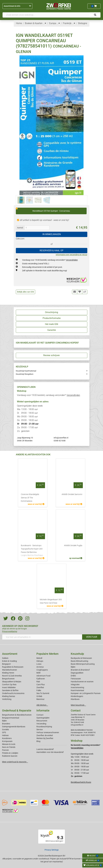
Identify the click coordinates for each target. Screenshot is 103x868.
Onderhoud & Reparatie (17, 710)
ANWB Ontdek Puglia (73, 546)
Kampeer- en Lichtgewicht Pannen (86, 693)
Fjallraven (41, 679)
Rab (38, 682)
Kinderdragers (77, 696)
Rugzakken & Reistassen (13, 667)
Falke (39, 690)
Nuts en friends (9, 747)
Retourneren (42, 721)
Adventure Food (43, 676)
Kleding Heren (8, 673)
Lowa (39, 664)
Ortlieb (39, 696)
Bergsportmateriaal (11, 718)
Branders (6, 724)
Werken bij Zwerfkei (45, 738)
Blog (38, 741)
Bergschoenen (8, 679)
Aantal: (20, 228)
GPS (4, 732)
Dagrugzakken (77, 673)
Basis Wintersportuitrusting (83, 664)
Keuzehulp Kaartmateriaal (26, 371)
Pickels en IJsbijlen (10, 753)
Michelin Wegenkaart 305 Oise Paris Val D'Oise (51, 601)
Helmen (5, 735)
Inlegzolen (75, 685)
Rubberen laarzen (10, 756)
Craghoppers (42, 670)
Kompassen (7, 741)
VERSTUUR (92, 637)
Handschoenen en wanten (82, 682)
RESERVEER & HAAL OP (51, 251)
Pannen (5, 750)
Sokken (5, 658)
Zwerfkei (40, 687)
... (45, 23)
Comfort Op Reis (9, 685)
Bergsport (6, 664)
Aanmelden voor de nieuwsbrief (50, 752)
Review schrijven (51, 355)
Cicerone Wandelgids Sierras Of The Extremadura (30, 498)
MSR (38, 673)
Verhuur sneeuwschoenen (48, 732)
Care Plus (41, 685)
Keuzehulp (77, 654)
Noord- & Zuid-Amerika (12, 676)
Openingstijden (43, 718)
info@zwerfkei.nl (61, 438)
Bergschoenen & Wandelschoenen (17, 715)
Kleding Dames (9, 696)
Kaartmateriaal (77, 690)
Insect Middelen (9, 687)
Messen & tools (9, 744)
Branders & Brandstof (80, 670)
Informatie (43, 710)
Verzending (41, 724)
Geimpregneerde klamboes (14, 727)
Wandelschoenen (10, 670)
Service (40, 730)
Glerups (40, 661)
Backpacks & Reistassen (81, 658)
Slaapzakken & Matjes (12, 682)
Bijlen (73, 667)
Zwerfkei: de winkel (45, 735)
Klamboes (75, 699)
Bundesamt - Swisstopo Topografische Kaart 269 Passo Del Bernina (33, 551)
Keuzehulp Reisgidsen (25, 374)
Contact (40, 715)
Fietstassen (76, 679)
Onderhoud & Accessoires (13, 693)
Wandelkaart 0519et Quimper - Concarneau (43, 210)
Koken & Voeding (9, 661)
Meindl (39, 658)
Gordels (5, 730)
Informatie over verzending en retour (72, 255)
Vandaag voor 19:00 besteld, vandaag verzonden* (50, 260)
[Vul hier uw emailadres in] (42, 637)
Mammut (40, 699)
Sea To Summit (43, 693)
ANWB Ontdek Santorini (72, 494)
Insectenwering (77, 687)
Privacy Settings (52, 850)
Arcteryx (40, 667)
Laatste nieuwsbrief (45, 749)
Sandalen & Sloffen (10, 690)
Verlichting (7, 699)
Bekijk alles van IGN (26, 292)
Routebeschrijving (44, 727)
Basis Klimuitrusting (79, 661)
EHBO (73, 676)
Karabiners (7, 738)
